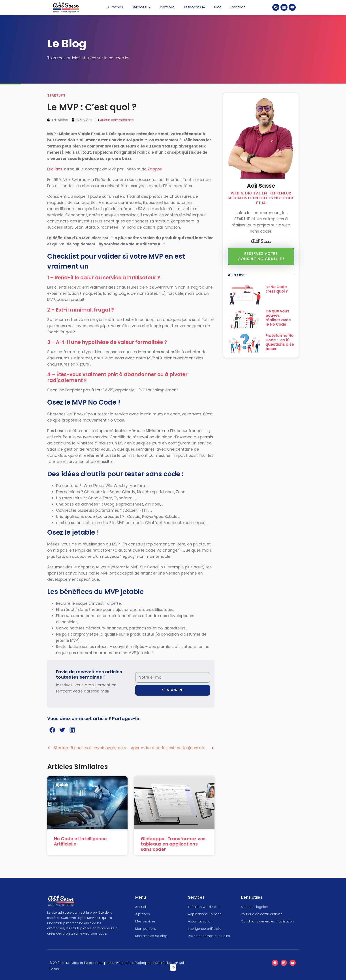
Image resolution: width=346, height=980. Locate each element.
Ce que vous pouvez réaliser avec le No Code (278, 318)
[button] (52, 730)
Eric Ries (55, 169)
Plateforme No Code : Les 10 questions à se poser (280, 342)
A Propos (115, 7)
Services (141, 7)
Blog (218, 7)
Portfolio (167, 7)
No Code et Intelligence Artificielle (80, 841)
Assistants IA (194, 7)
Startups (56, 95)
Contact (238, 7)
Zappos (155, 169)
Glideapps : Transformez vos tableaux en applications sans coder (173, 844)
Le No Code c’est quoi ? (277, 289)
